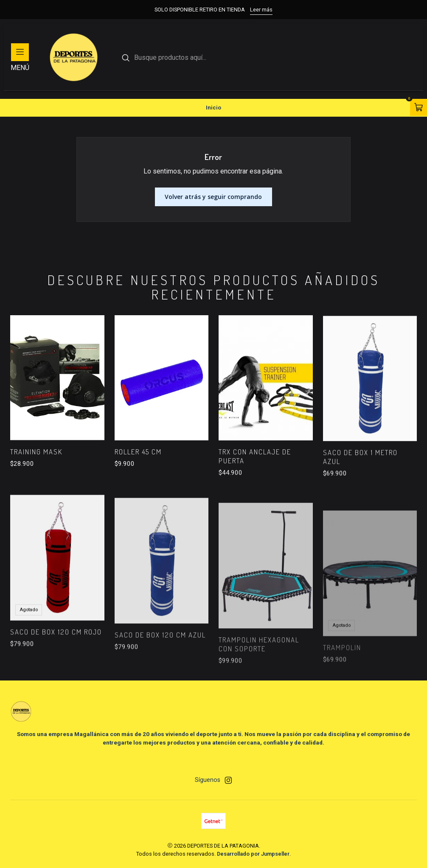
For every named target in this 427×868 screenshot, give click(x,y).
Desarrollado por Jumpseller (253, 854)
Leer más (261, 10)
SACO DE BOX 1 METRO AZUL (360, 497)
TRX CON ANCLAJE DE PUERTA (255, 489)
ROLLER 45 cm (138, 473)
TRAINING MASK (36, 464)
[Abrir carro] (419, 107)
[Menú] (20, 57)
